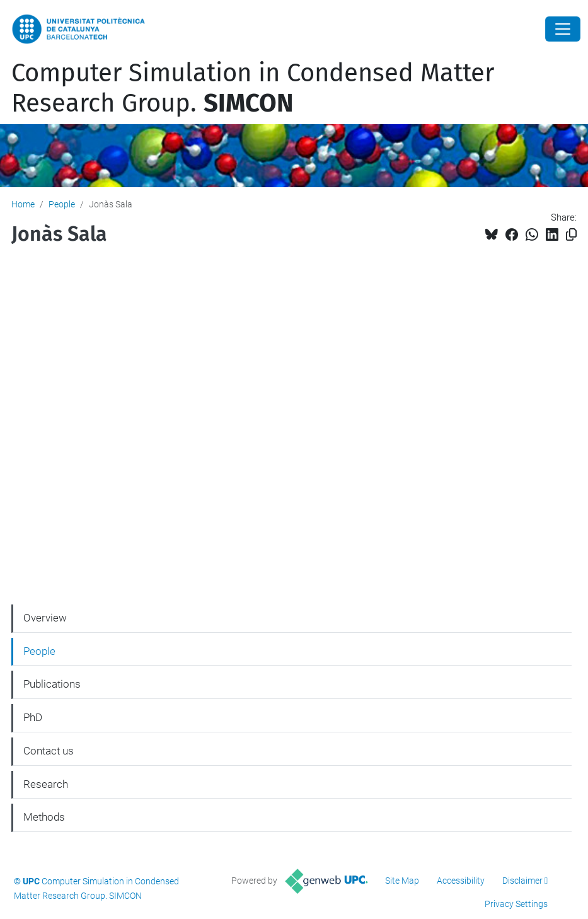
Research (46, 784)
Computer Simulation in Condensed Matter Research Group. (253, 88)
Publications (52, 684)
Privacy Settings (516, 904)
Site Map (402, 881)
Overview (45, 618)
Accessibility (461, 881)
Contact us (49, 751)
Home (23, 204)
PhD (33, 717)
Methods (44, 817)
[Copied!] (571, 235)
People (62, 204)
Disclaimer (522, 881)
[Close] (563, 29)
